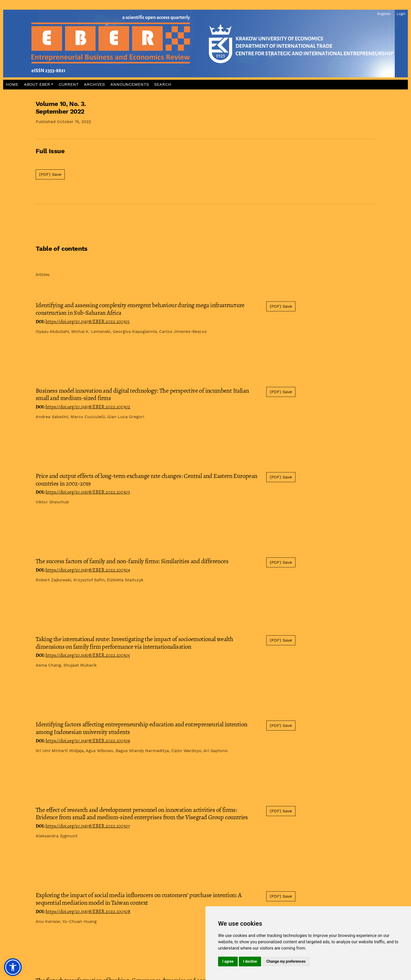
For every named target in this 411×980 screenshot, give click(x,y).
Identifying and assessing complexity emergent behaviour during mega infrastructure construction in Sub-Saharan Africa (140, 309)
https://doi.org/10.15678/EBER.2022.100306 (88, 741)
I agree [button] (228, 961)
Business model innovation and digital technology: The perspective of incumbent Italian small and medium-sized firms (142, 394)
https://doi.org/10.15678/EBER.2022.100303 (88, 492)
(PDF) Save (50, 174)
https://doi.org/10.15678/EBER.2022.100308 (88, 912)
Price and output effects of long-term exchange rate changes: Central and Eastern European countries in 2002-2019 (147, 480)
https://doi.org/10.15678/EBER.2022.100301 (88, 322)
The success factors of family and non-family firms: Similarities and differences (132, 561)
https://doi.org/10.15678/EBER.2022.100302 (88, 407)
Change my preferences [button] (286, 961)
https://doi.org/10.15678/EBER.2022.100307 (88, 826)
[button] (39, 85)
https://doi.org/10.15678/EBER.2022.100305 (88, 655)
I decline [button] (250, 961)
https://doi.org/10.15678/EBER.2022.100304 (88, 570)
